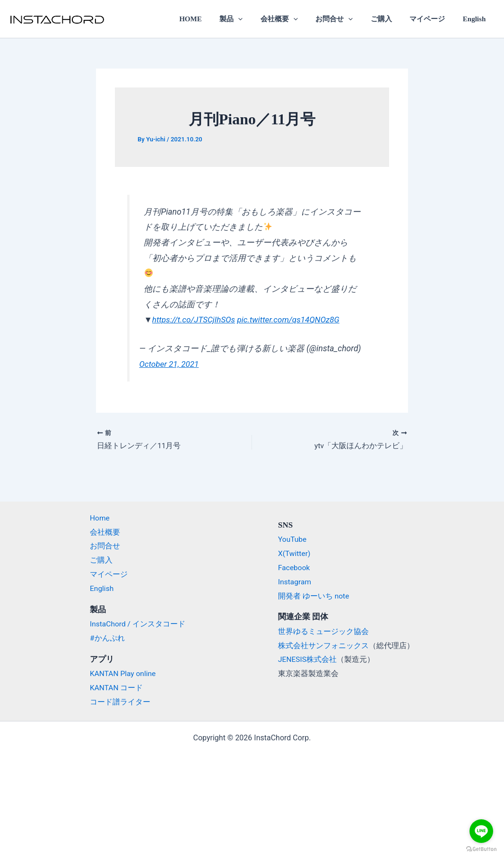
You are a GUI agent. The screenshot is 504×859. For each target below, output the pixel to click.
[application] (257, 19)
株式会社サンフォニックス (323, 646)
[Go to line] (481, 831)
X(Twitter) (295, 554)
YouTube (293, 540)
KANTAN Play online (124, 673)
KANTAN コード (117, 688)
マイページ (432, 19)
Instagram (295, 582)
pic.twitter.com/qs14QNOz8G (292, 320)
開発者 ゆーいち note (314, 596)
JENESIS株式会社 (308, 659)
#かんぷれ (107, 638)
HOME (213, 19)
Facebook (294, 568)
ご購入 (390, 19)
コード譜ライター (120, 702)
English (476, 19)
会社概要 (295, 19)
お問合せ (346, 19)
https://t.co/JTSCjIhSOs (195, 320)
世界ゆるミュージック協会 (323, 631)
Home (100, 518)
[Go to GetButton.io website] (481, 849)
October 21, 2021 (170, 364)
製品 (250, 19)
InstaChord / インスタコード (138, 624)
